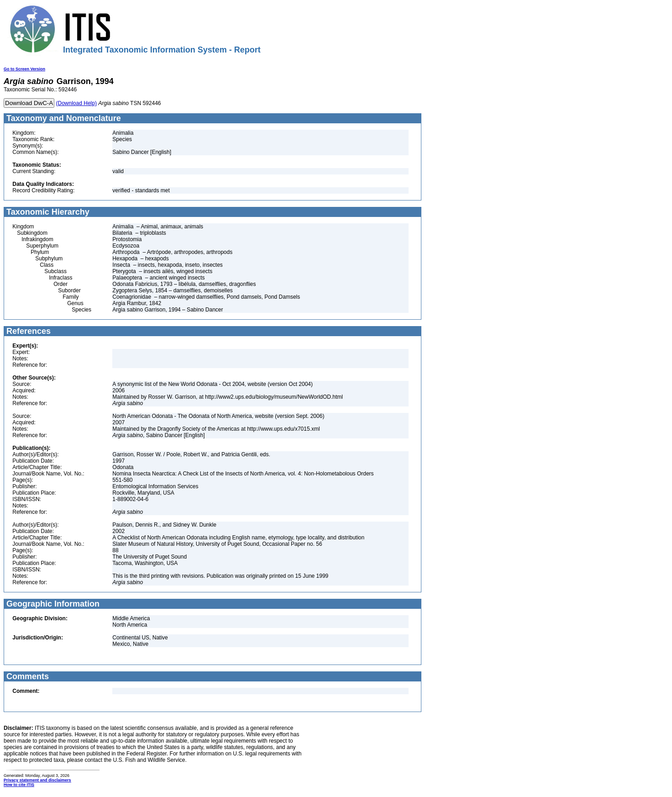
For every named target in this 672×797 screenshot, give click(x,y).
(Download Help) (76, 103)
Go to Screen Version (24, 69)
